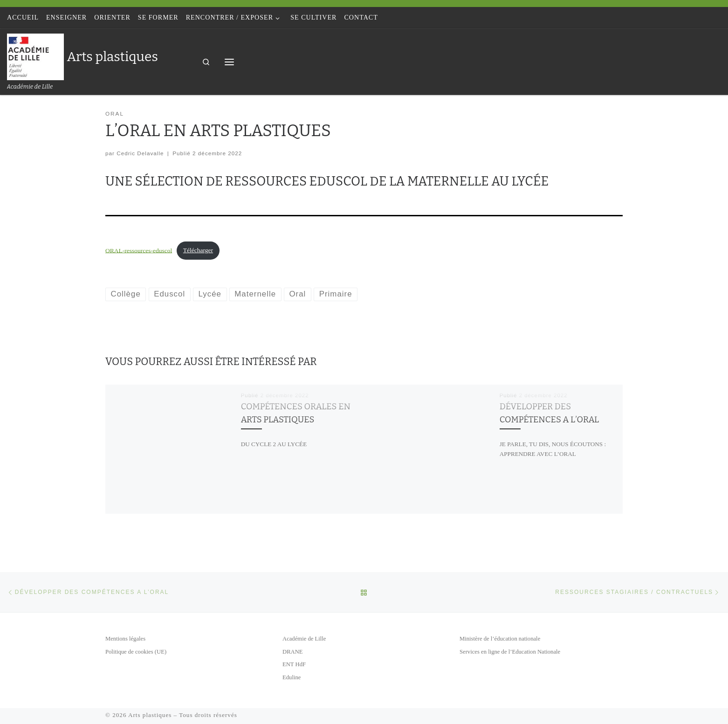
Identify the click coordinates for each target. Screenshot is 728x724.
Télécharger (198, 250)
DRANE (293, 652)
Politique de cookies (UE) (136, 652)
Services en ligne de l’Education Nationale (510, 652)
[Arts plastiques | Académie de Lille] (35, 56)
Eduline (292, 677)
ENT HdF (294, 664)
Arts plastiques (150, 715)
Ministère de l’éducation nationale (500, 639)
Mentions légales (125, 639)
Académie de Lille (304, 639)
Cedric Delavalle (140, 153)
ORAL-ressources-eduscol (139, 250)
